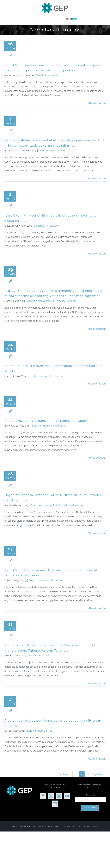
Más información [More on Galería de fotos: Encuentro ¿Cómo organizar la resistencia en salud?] (97, 384)
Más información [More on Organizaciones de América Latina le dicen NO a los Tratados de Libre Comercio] (97, 533)
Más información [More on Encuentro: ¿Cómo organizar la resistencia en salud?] (97, 458)
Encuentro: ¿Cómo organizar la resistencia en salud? (46, 421)
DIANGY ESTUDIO (92, 826)
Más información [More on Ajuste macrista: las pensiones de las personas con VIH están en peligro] (97, 759)
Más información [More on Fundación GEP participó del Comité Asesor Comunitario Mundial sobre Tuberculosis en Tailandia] (97, 684)
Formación (56, 376)
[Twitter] (51, 796)
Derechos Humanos (46, 75)
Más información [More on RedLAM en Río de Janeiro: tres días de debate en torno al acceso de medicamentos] (97, 608)
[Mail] (55, 804)
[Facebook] (43, 796)
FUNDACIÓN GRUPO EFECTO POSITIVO (31, 826)
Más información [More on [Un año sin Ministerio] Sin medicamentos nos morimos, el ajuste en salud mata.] (97, 254)
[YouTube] (67, 796)
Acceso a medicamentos (41, 301)
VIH (63, 151)
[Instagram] (59, 796)
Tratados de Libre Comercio (68, 505)
